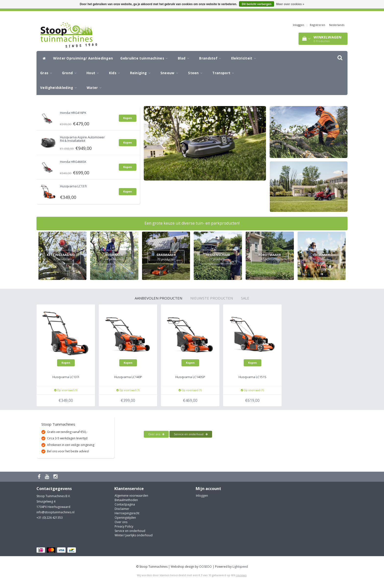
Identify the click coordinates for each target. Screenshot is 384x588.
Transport (224, 73)
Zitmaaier (322, 257)
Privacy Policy (124, 526)
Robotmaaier (270, 257)
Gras (47, 73)
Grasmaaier (166, 257)
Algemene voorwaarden (131, 496)
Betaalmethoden (126, 500)
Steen (197, 73)
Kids (116, 73)
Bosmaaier (114, 257)
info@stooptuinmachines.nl (55, 512)
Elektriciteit (245, 58)
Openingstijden (125, 518)
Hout (94, 73)
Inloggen (299, 25)
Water (95, 88)
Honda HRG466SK (73, 162)
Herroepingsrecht (127, 513)
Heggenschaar (218, 257)
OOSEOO (205, 567)
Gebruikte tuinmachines (145, 58)
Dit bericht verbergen (257, 4)
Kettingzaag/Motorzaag (70, 257)
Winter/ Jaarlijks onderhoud (134, 535)
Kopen (128, 118)
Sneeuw (171, 73)
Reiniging (142, 73)
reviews (241, 575)
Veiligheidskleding (60, 88)
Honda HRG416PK (73, 113)
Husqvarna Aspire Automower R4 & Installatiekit (82, 139)
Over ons (156, 434)
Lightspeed (240, 567)
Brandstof (211, 58)
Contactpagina (125, 504)
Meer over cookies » (290, 4)
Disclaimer (122, 509)
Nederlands (337, 25)
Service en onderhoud (191, 434)
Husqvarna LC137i (73, 186)
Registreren (318, 25)
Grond (71, 73)
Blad (185, 58)
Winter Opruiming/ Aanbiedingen (83, 58)
